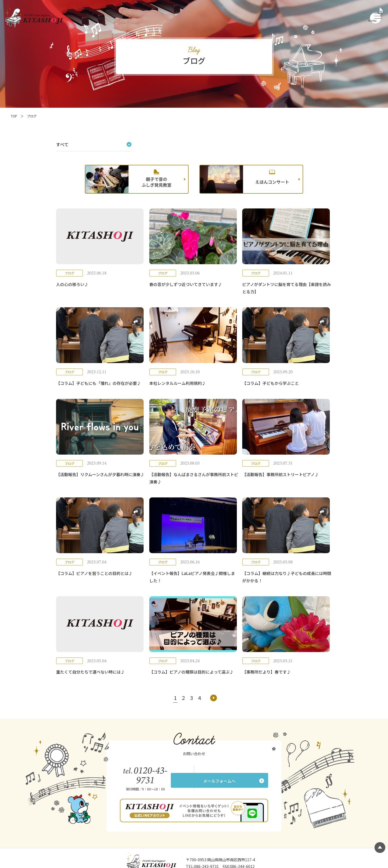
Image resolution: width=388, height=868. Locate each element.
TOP (14, 116)
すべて (62, 144)
